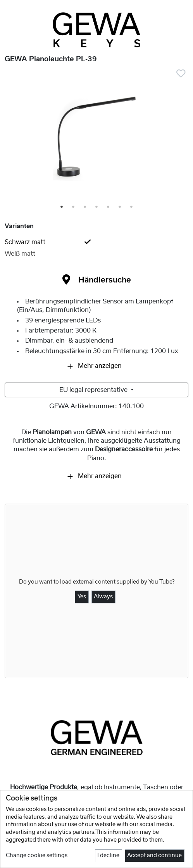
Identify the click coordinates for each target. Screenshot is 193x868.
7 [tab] (132, 207)
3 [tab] (85, 207)
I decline (108, 856)
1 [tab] (62, 207)
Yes (82, 597)
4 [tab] (97, 207)
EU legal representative (94, 390)
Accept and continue (154, 856)
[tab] (96, 242)
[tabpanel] (96, 137)
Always (103, 597)
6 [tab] (120, 207)
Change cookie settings (37, 856)
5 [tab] (109, 207)
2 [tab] (74, 207)
